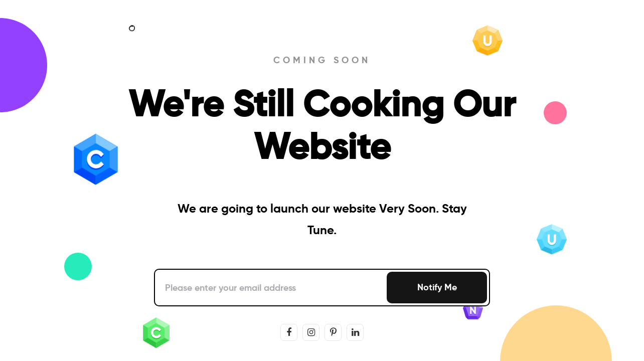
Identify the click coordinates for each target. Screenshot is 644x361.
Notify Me (437, 287)
